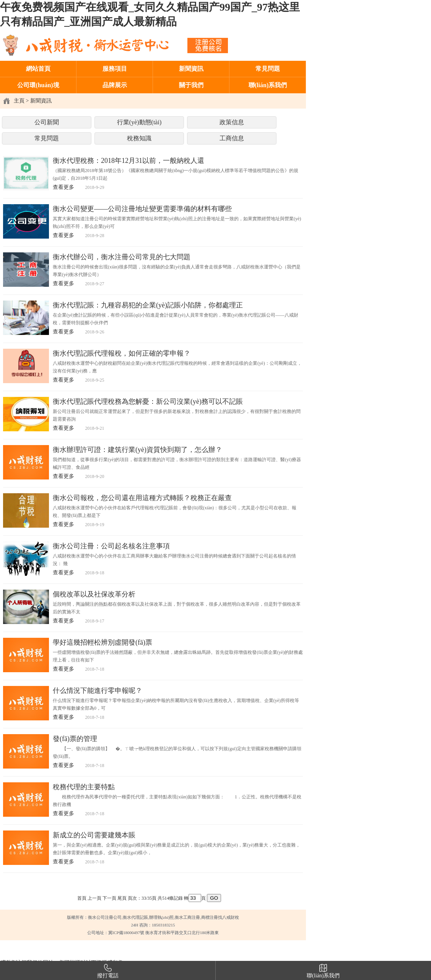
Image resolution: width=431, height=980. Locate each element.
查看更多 (63, 187)
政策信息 (232, 122)
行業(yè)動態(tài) (139, 122)
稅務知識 (139, 138)
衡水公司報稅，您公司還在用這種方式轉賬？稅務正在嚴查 (142, 498)
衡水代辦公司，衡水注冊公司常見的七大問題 (122, 257)
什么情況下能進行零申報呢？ (98, 691)
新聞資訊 (191, 69)
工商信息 (232, 138)
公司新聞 (47, 122)
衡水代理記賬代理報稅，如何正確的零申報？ (122, 353)
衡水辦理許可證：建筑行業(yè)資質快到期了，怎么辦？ (137, 450)
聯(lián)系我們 (268, 85)
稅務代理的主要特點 (84, 787)
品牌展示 (115, 85)
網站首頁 (38, 69)
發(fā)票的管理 (75, 739)
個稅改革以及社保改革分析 (94, 594)
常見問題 (268, 69)
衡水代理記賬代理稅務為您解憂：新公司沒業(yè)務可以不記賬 (148, 401)
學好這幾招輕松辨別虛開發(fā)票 (102, 642)
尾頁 (122, 898)
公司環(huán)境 (38, 85)
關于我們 (191, 85)
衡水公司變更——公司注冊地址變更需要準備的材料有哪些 (142, 209)
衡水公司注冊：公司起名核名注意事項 (111, 546)
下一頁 (109, 898)
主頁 (19, 101)
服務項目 (115, 69)
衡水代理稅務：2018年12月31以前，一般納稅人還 (128, 161)
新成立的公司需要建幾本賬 (94, 835)
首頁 (82, 898)
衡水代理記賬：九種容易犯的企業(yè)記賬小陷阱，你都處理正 (148, 305)
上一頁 (94, 898)
